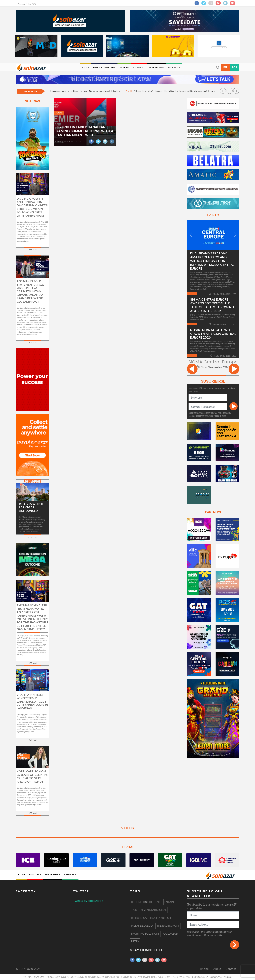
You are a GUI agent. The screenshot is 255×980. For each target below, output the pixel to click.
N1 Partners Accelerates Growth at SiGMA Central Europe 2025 (213, 334)
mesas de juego (142, 926)
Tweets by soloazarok (88, 900)
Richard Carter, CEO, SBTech (151, 918)
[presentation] (192, 369)
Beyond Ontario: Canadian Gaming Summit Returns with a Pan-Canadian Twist (84, 131)
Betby (135, 941)
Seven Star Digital (154, 910)
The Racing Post (168, 926)
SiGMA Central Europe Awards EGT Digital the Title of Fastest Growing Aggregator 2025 (212, 305)
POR (234, 67)
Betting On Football (146, 902)
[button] (217, 67)
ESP (226, 67)
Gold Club (171, 934)
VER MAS (33, 249)
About (217, 969)
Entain (169, 902)
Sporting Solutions (145, 934)
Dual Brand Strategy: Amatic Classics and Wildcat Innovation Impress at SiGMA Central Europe (212, 261)
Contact (231, 969)
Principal (204, 969)
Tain (134, 910)
